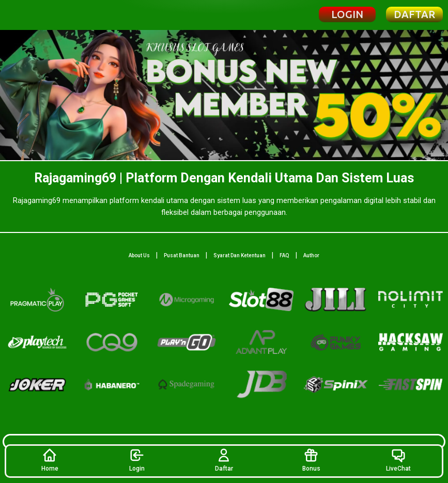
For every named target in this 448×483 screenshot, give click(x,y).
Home (50, 460)
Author (311, 255)
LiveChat (398, 460)
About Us (139, 255)
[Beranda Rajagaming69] (45, 15)
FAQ (284, 255)
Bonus (311, 460)
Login (137, 460)
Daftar (224, 460)
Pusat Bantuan (182, 255)
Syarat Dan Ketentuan (240, 255)
